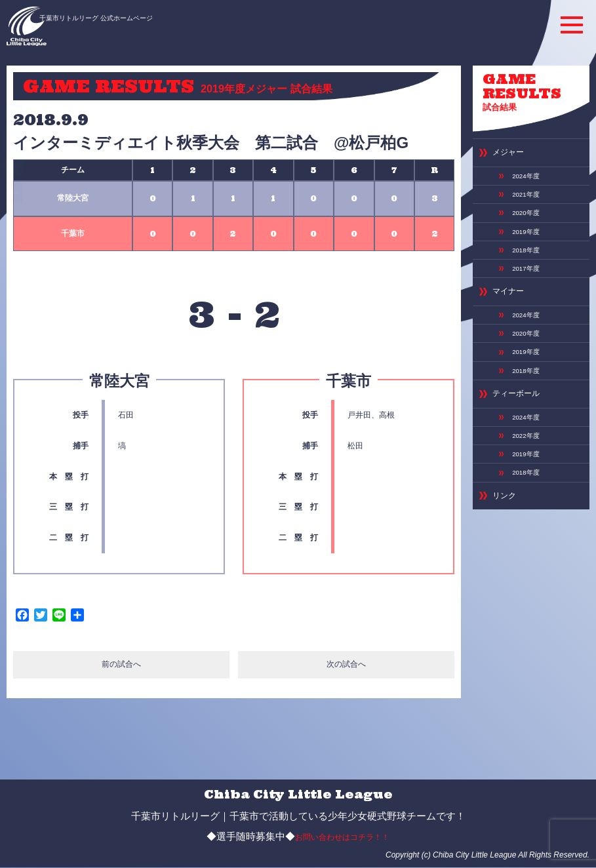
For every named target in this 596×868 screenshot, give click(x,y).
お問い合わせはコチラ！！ (342, 838)
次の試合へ (347, 666)
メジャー (506, 145)
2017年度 (523, 249)
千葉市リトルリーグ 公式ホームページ (127, 18)
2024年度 (523, 166)
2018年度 (523, 232)
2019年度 (523, 216)
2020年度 (523, 200)
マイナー (506, 270)
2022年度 (523, 400)
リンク (502, 455)
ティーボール (512, 363)
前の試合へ (121, 666)
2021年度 (523, 183)
